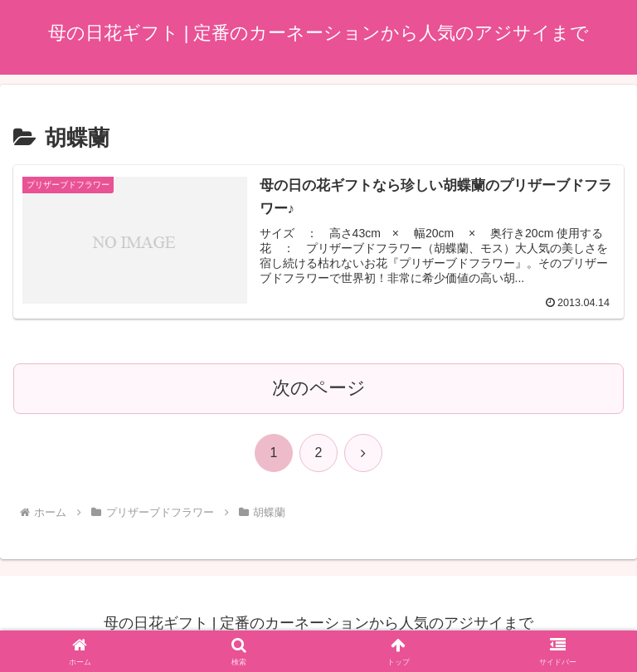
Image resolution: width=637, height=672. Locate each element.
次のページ (319, 388)
